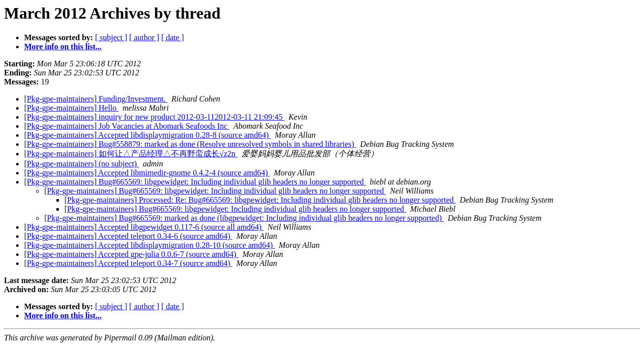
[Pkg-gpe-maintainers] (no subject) (82, 164)
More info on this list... (63, 47)
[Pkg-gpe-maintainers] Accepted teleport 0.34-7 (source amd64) (128, 263)
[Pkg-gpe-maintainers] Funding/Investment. (96, 99)
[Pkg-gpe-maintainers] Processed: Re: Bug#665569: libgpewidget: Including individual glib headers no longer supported (260, 200)
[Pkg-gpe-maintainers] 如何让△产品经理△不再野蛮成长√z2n (131, 154)
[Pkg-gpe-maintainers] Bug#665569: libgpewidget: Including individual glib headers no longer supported (195, 182)
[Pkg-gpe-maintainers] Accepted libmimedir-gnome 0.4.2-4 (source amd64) (147, 173)
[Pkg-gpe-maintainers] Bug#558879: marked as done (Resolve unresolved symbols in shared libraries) (190, 144)
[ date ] (172, 37)
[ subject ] (111, 37)
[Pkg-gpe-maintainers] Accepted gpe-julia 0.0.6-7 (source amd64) (131, 254)
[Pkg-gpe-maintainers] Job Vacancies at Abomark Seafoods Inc (127, 126)
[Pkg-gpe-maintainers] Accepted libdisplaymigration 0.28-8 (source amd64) (147, 135)
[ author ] (144, 37)
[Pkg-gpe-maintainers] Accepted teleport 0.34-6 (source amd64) (128, 236)
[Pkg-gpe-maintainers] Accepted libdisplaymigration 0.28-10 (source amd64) (149, 245)
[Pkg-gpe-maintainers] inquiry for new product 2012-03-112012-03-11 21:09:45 (154, 117)
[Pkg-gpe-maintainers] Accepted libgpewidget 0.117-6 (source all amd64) (144, 227)
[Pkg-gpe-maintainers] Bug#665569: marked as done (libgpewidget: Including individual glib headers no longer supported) (244, 218)
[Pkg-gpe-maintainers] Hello (71, 108)
